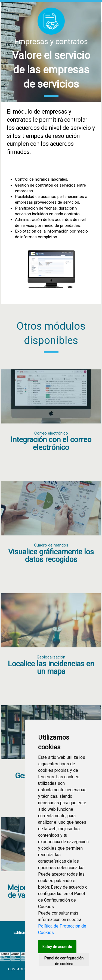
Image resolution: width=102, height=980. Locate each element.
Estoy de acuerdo (57, 947)
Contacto (18, 969)
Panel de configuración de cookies (64, 961)
